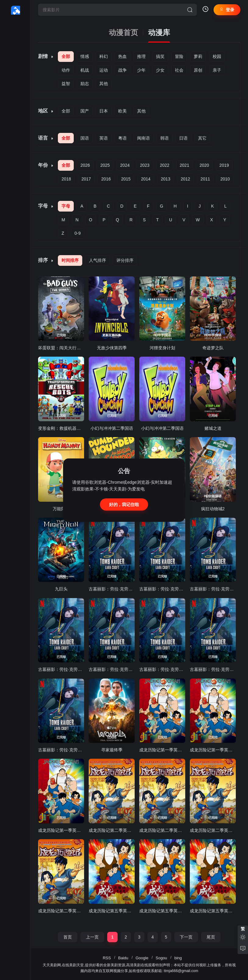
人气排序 (97, 260)
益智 (66, 84)
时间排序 (70, 260)
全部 (66, 56)
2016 (106, 179)
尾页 (211, 937)
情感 (85, 56)
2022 (165, 165)
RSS (107, 958)
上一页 (92, 937)
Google (142, 958)
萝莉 (198, 56)
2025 (105, 165)
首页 (68, 937)
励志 (85, 84)
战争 (122, 70)
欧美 (122, 111)
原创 (198, 70)
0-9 (78, 233)
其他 (104, 84)
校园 (217, 56)
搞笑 (160, 56)
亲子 (217, 70)
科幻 (104, 56)
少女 (160, 70)
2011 (205, 179)
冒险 (179, 56)
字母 (66, 206)
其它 (202, 138)
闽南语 (143, 138)
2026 (85, 165)
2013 (166, 179)
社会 (179, 70)
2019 (224, 165)
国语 (85, 138)
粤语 (122, 138)
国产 (85, 111)
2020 (204, 165)
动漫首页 (123, 33)
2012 (185, 179)
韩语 (165, 138)
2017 (86, 179)
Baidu (123, 958)
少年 (141, 70)
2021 (184, 165)
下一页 (186, 937)
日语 (183, 138)
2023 (145, 165)
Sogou (161, 958)
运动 (104, 70)
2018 (66, 179)
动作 (66, 70)
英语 (104, 138)
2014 (146, 179)
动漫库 (159, 33)
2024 (125, 165)
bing (178, 958)
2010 (225, 179)
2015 (126, 179)
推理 (141, 56)
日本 (104, 111)
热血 (122, 56)
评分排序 (125, 260)
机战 (85, 70)
